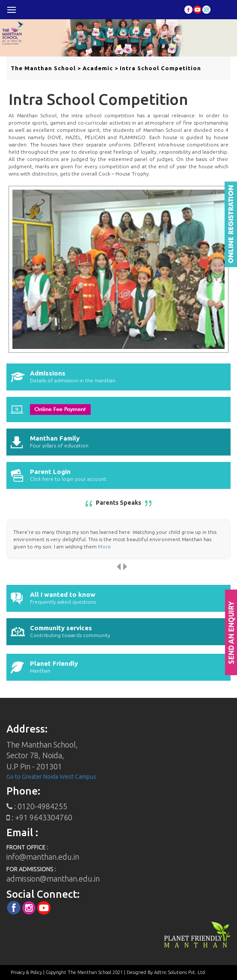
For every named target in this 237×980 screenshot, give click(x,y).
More (104, 547)
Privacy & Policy (26, 972)
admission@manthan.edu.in (53, 879)
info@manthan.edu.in (43, 857)
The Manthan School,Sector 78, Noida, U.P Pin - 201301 (42, 755)
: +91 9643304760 (39, 817)
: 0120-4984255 (37, 806)
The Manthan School (43, 68)
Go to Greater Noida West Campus (51, 777)
